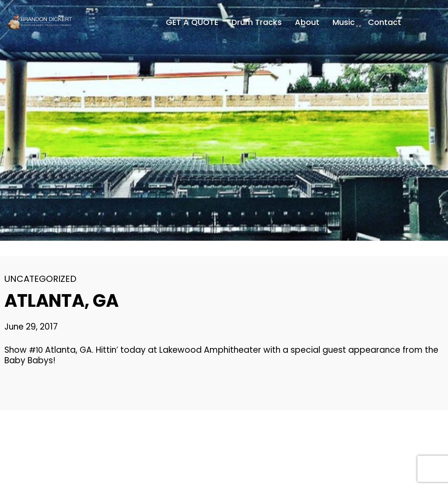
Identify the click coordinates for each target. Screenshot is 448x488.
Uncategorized (40, 279)
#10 (36, 350)
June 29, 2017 (31, 327)
